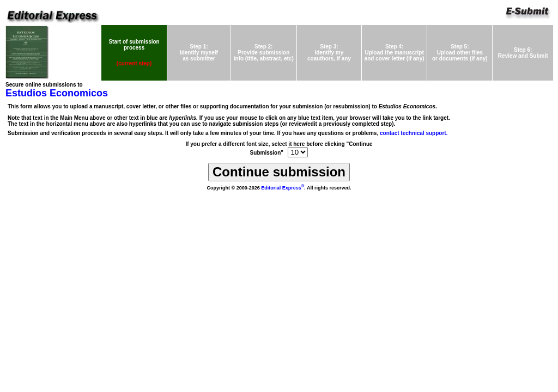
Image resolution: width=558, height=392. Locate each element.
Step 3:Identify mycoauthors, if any (329, 53)
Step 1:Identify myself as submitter (199, 53)
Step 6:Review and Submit (523, 53)
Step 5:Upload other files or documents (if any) (460, 53)
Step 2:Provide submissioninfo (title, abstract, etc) (264, 53)
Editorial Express (283, 188)
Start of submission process (134, 45)
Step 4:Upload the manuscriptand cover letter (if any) (395, 53)
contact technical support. (414, 133)
